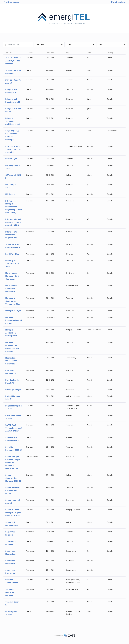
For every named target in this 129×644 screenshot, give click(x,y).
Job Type (49, 45)
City (81, 45)
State (112, 45)
